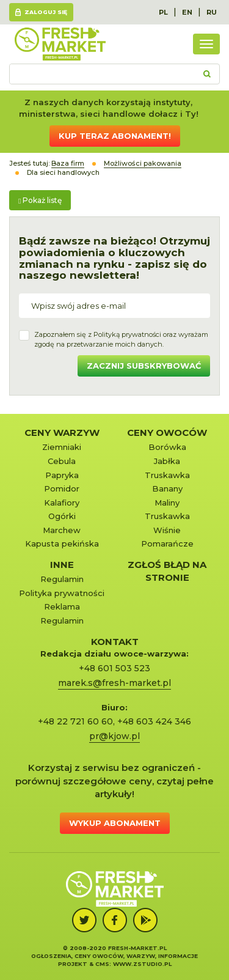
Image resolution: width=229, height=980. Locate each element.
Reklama (62, 606)
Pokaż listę (40, 200)
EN (187, 12)
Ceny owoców (167, 433)
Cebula (62, 461)
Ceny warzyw (62, 433)
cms (102, 964)
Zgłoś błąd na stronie (167, 571)
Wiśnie (167, 530)
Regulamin (62, 579)
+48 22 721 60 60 (75, 721)
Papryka (62, 475)
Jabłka (167, 461)
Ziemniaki (62, 447)
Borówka (167, 447)
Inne (62, 565)
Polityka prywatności (62, 593)
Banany (167, 488)
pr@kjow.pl (114, 736)
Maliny (167, 503)
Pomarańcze (167, 543)
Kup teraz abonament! (115, 136)
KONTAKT (115, 642)
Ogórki (62, 516)
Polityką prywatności (127, 334)
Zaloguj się (46, 12)
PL (163, 12)
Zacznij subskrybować (144, 366)
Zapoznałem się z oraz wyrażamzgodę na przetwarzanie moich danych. (121, 339)
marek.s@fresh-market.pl (114, 683)
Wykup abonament (115, 823)
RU (212, 12)
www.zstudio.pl (142, 964)
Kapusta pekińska (62, 543)
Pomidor (62, 488)
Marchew (62, 530)
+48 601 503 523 (114, 668)
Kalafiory (62, 503)
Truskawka (167, 475)
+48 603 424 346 (154, 721)
